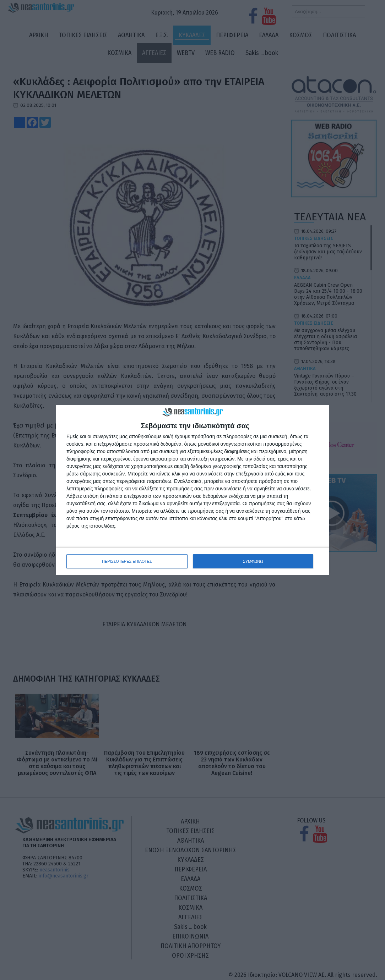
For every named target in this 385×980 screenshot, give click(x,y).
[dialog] (192, 490)
